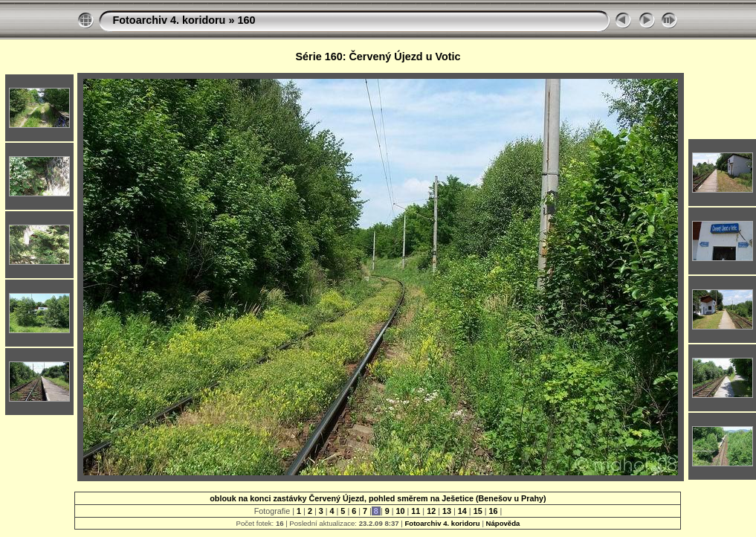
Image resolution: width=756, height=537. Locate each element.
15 (478, 511)
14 (462, 511)
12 (431, 511)
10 (401, 511)
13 (447, 511)
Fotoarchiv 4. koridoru (169, 20)
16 (493, 511)
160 (246, 20)
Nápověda (503, 523)
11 (416, 511)
